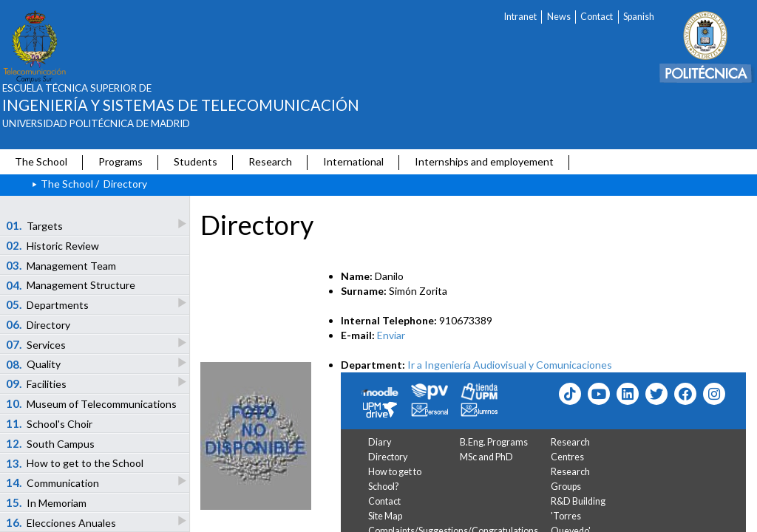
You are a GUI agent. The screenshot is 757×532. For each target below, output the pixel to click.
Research (270, 161)
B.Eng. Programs (494, 442)
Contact (597, 17)
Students (196, 161)
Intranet (520, 17)
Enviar (391, 335)
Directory (388, 457)
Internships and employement (484, 161)
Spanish (639, 17)
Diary (380, 442)
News (559, 17)
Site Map (385, 516)
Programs (120, 161)
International (353, 161)
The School (41, 161)
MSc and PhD (486, 457)
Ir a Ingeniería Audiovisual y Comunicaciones (510, 365)
